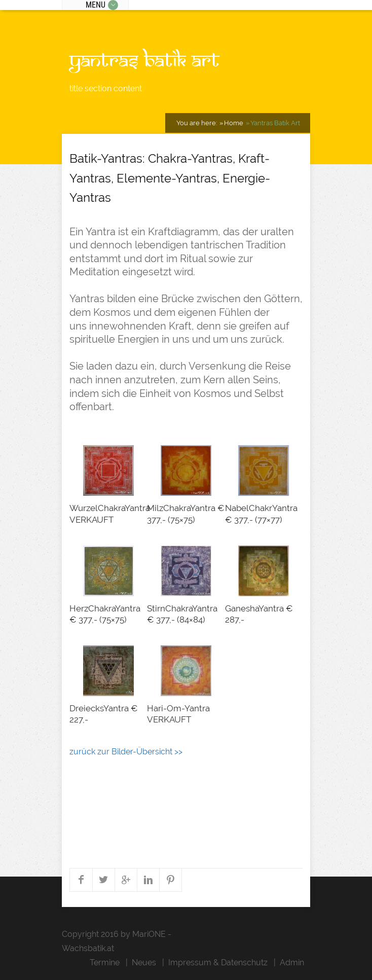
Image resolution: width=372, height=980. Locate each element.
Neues (144, 963)
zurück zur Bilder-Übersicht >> (126, 752)
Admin (292, 963)
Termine (105, 963)
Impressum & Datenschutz (218, 963)
